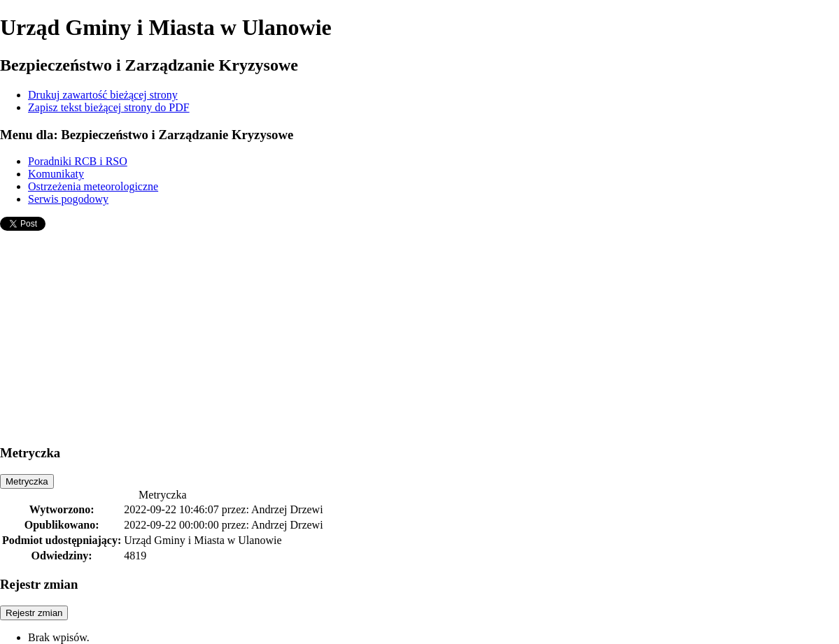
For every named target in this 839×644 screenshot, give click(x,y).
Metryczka (27, 481)
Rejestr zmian (34, 613)
